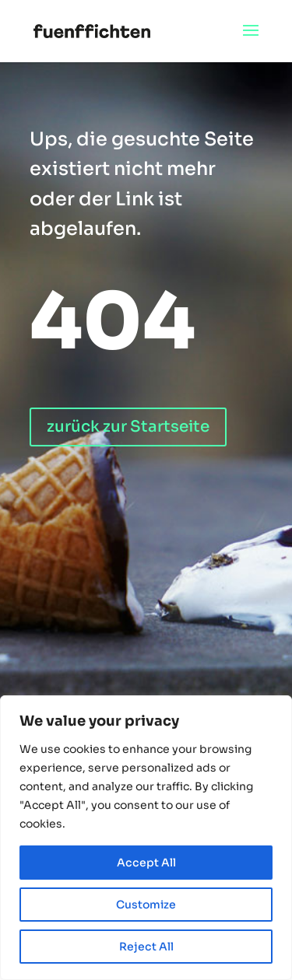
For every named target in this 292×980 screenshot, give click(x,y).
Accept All (146, 863)
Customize (146, 905)
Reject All (146, 947)
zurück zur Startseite (128, 427)
